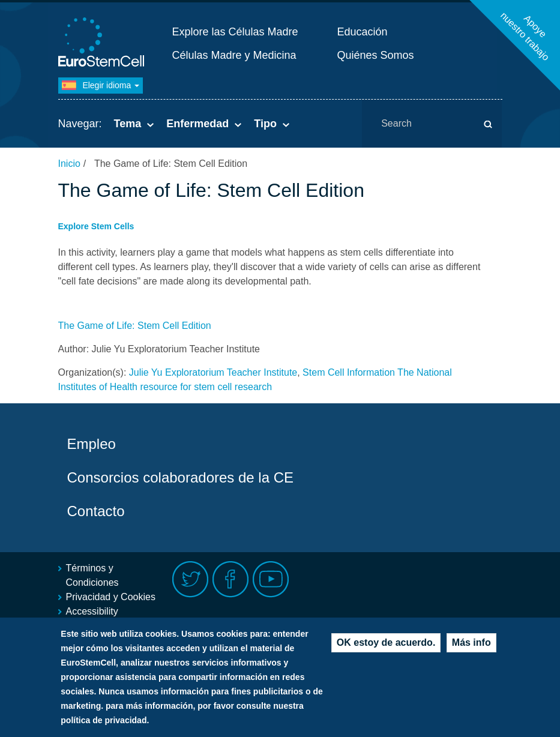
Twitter (191, 579)
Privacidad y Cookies (111, 597)
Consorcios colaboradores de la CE (181, 477)
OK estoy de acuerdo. (386, 648)
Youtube (271, 579)
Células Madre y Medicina (234, 55)
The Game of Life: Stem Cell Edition (135, 326)
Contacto (96, 511)
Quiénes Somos (376, 55)
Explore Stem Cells (96, 226)
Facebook (231, 579)
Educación (363, 32)
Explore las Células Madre (235, 32)
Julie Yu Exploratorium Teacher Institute (213, 372)
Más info (471, 648)
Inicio (69, 164)
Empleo (92, 444)
